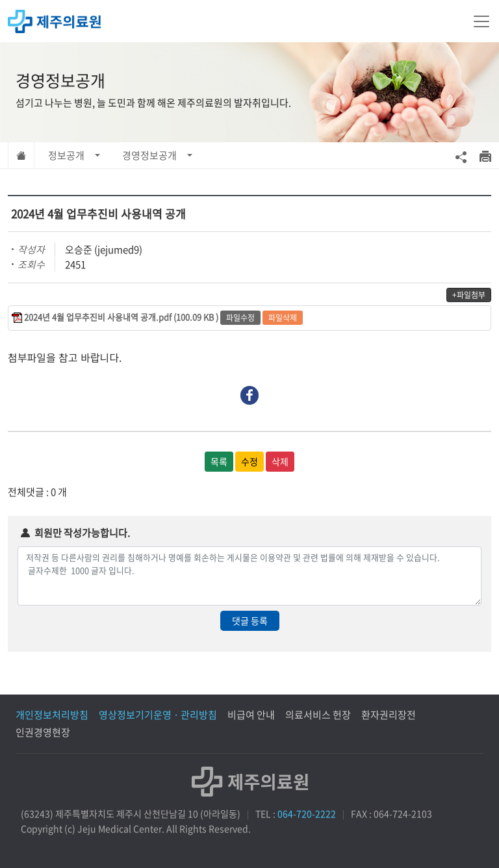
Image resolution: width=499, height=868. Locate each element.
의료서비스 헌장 (318, 715)
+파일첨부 (469, 295)
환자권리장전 (389, 715)
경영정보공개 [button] (149, 155)
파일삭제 (283, 318)
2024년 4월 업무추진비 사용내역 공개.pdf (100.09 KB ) (121, 317)
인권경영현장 (43, 732)
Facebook (250, 395)
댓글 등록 (250, 620)
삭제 (280, 461)
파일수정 (240, 318)
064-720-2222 (307, 813)
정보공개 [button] (66, 155)
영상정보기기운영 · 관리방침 (158, 715)
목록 (219, 461)
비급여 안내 (251, 715)
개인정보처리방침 (52, 715)
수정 (249, 461)
